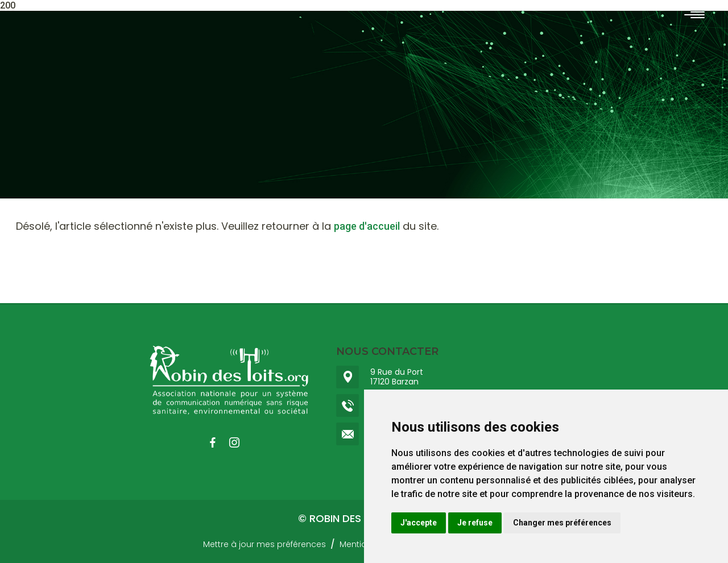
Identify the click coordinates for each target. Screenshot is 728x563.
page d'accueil (367, 226)
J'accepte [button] (419, 523)
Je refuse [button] (475, 523)
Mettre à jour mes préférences (264, 544)
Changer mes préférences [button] (562, 523)
